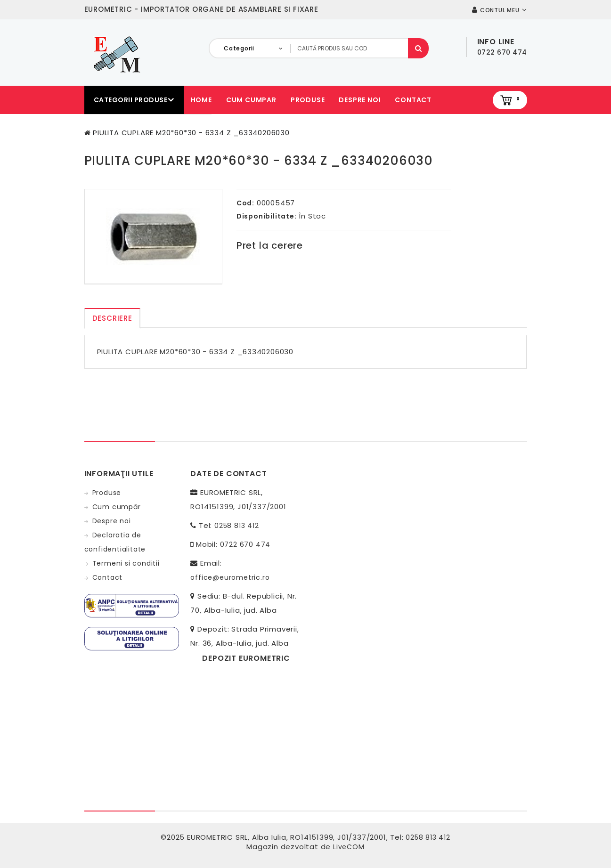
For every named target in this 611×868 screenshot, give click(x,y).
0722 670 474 (245, 544)
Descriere (112, 318)
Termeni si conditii (126, 563)
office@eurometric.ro (230, 577)
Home (201, 100)
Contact (413, 100)
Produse (308, 100)
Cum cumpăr (117, 507)
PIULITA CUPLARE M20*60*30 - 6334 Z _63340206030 (191, 133)
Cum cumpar (251, 100)
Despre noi (360, 100)
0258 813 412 (237, 526)
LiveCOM (349, 847)
